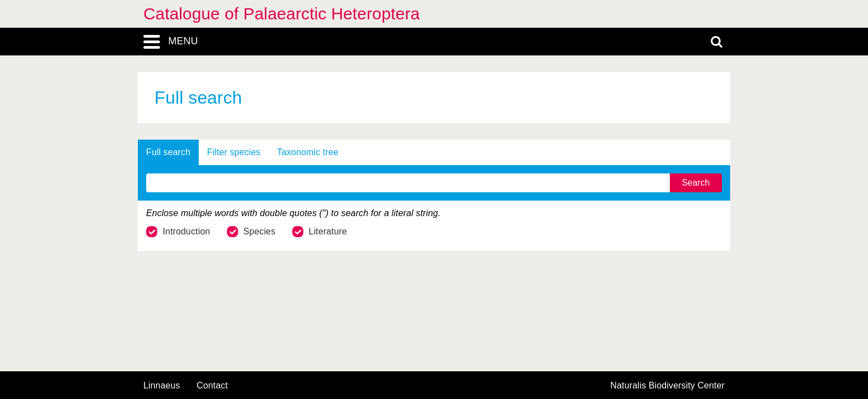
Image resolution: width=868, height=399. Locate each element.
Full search (168, 152)
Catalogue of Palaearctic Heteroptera (281, 14)
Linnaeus (162, 386)
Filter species (234, 152)
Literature (320, 232)
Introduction (178, 232)
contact (212, 385)
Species (251, 232)
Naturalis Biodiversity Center (668, 386)
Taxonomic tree (308, 152)
